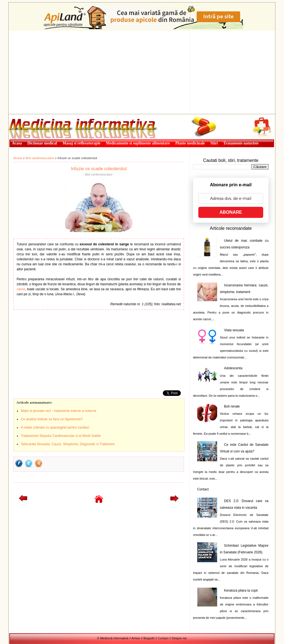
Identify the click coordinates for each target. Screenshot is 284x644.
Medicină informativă (23, 116)
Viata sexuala (234, 330)
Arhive (136, 638)
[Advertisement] (142, 72)
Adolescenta (233, 368)
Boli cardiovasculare (40, 158)
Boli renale (232, 406)
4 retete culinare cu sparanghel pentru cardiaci (55, 427)
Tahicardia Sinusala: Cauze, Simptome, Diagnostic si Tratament (68, 444)
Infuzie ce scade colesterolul (99, 169)
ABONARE (231, 212)
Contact (203, 489)
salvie (21, 289)
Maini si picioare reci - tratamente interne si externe (59, 411)
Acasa (18, 158)
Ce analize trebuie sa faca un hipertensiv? (52, 419)
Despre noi (179, 638)
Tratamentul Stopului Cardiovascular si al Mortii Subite (61, 436)
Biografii (149, 638)
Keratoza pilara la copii (241, 590)
